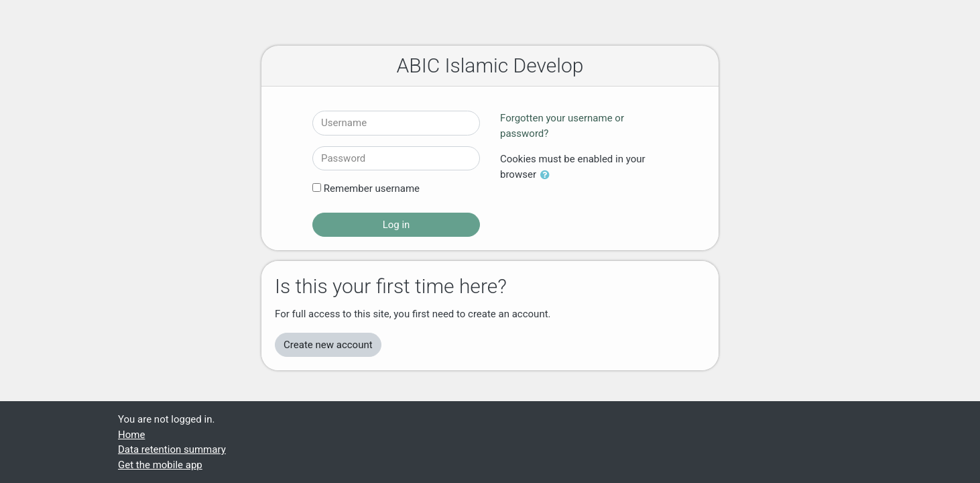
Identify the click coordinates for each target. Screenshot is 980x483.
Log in (396, 225)
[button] (548, 175)
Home (131, 435)
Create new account (328, 345)
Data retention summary (172, 449)
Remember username (372, 189)
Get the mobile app (160, 465)
